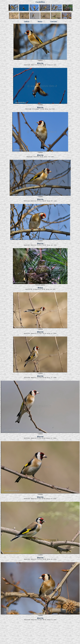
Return (40, 21)
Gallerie (27, 21)
